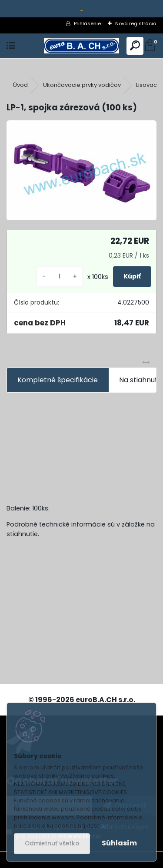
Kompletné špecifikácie (58, 380)
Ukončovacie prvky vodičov (82, 85)
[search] (135, 46)
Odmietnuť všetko (52, 843)
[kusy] (60, 277)
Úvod (20, 85)
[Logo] (81, 46)
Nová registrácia (136, 23)
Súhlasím (119, 843)
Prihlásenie (87, 23)
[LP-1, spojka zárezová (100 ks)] (81, 170)
